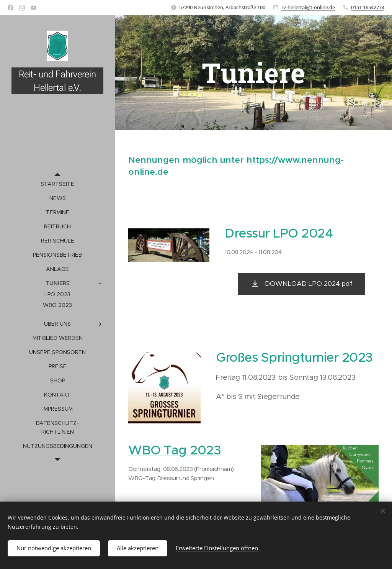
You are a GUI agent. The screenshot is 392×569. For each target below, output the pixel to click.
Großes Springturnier (277, 357)
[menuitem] (57, 184)
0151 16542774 (368, 7)
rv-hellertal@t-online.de (308, 7)
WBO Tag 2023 (175, 450)
